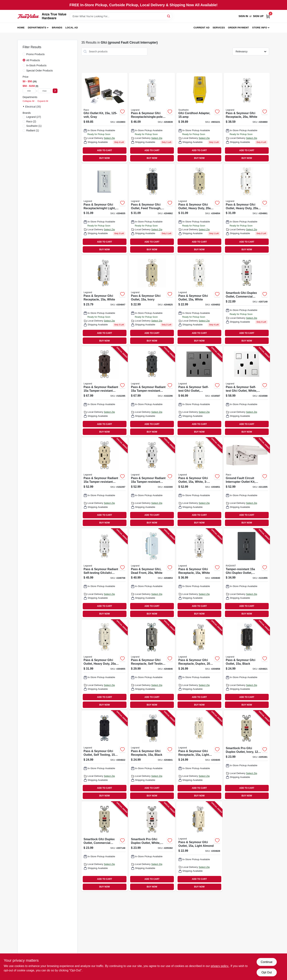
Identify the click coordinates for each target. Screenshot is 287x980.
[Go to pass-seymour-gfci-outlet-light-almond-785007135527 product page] (199, 846)
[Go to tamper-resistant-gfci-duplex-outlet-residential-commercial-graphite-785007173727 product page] (247, 573)
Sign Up (258, 16)
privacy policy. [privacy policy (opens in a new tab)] (220, 966)
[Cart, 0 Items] (268, 16)
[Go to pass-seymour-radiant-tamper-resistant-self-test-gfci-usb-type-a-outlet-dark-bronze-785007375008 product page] (105, 391)
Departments (37, 28)
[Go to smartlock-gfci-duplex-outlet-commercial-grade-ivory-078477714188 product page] (105, 846)
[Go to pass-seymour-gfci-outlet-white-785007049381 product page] (199, 482)
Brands (57, 28)
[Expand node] (24, 106)
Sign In (243, 16)
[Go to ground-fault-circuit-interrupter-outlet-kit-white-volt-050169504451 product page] (247, 482)
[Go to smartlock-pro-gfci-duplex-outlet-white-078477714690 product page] (152, 846)
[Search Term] (121, 16)
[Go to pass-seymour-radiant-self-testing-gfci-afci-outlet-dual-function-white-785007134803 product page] (105, 573)
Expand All (43, 101)
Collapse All (29, 101)
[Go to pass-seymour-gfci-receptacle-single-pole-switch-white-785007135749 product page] (152, 118)
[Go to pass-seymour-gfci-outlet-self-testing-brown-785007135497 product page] (105, 755)
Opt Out (266, 972)
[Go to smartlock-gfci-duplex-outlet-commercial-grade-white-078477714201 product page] (247, 300)
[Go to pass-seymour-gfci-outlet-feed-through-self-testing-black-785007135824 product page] (152, 209)
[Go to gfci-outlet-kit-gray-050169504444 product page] (105, 118)
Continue (266, 962)
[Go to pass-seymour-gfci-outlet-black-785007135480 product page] (247, 665)
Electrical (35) (33, 107)
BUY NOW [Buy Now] (105, 158)
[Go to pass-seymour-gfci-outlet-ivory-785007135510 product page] (152, 300)
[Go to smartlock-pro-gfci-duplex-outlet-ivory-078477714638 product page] (247, 755)
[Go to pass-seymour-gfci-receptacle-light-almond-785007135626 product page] (199, 755)
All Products (33, 60)
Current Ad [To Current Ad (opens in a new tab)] (201, 28)
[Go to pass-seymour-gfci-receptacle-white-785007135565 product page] (199, 573)
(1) (34, 126)
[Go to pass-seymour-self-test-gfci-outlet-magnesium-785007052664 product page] (199, 391)
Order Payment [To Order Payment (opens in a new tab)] (238, 28)
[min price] (29, 91)
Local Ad (72, 28)
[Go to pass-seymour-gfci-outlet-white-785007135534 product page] (199, 300)
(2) (31, 121)
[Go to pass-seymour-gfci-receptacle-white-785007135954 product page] (247, 118)
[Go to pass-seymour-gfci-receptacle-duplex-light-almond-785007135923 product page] (199, 665)
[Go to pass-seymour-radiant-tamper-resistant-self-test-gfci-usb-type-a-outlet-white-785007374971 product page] (152, 482)
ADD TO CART (105, 150)
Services (219, 28)
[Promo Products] (24, 54)
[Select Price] (55, 91)
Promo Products (36, 54)
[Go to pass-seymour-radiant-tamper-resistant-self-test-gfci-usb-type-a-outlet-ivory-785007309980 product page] (105, 482)
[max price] (44, 91)
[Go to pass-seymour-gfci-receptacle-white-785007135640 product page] (105, 300)
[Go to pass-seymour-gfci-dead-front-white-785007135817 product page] (152, 573)
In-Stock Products (37, 65)
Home (21, 28)
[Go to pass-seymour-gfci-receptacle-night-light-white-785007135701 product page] (105, 209)
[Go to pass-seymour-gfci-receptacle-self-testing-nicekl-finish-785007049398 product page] (152, 665)
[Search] (169, 16)
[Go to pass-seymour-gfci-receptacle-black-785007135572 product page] (152, 755)
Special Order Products (40, 71)
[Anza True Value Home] (28, 16)
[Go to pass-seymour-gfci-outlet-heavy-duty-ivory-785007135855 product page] (199, 209)
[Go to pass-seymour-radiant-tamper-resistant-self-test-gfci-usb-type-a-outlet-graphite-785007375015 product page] (152, 391)
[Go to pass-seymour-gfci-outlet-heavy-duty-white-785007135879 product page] (247, 209)
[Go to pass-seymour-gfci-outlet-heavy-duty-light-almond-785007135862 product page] (105, 665)
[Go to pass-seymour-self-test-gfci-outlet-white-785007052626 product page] (247, 391)
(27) (34, 117)
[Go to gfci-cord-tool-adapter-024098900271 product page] (199, 118)
